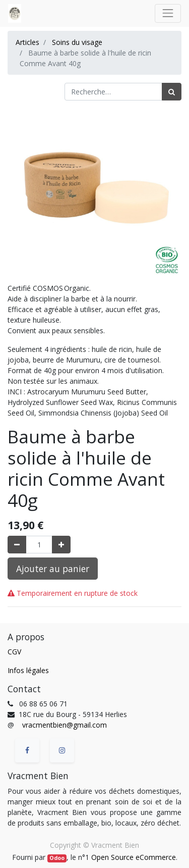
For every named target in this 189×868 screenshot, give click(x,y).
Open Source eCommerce (134, 857)
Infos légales (28, 670)
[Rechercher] (172, 92)
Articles (27, 42)
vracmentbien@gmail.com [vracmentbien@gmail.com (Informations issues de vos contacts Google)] (65, 725)
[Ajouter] (61, 545)
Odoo (57, 858)
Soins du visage (77, 42)
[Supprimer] (17, 545)
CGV (14, 652)
